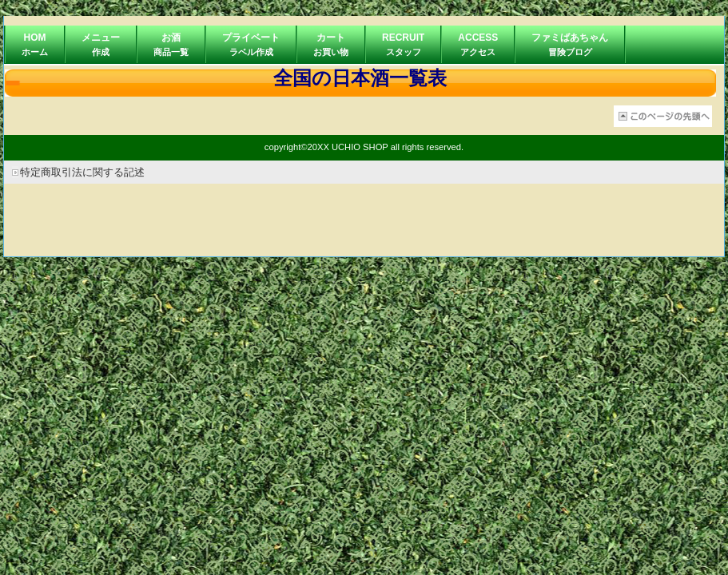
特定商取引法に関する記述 (82, 172)
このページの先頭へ (663, 116)
